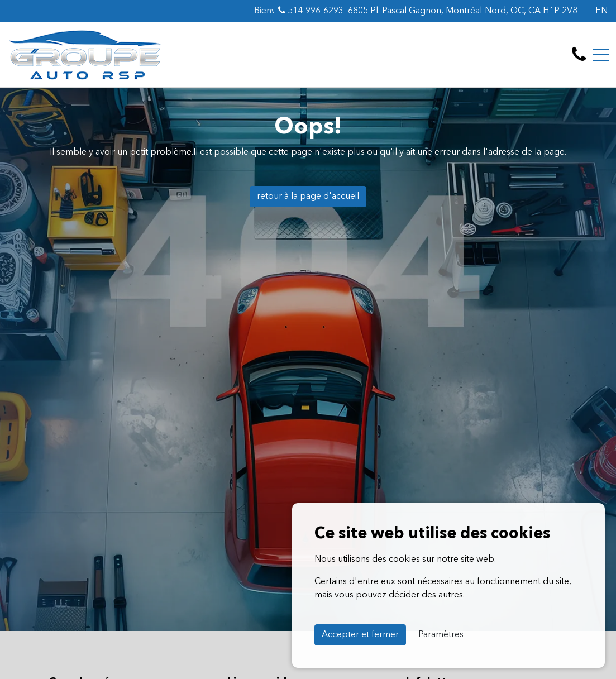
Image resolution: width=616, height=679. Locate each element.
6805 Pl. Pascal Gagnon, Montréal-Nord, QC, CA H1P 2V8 (463, 11)
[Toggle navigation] (601, 55)
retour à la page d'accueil (308, 197)
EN (601, 11)
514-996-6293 (311, 11)
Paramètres (441, 635)
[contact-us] (579, 55)
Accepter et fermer (360, 635)
